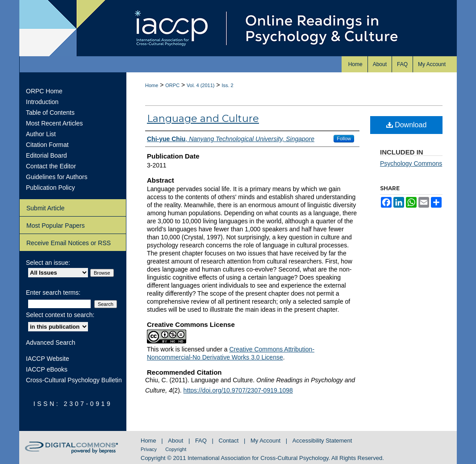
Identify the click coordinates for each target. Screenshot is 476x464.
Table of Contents (50, 113)
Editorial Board (46, 155)
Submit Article (46, 208)
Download (407, 125)
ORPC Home (44, 91)
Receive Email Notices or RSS (69, 243)
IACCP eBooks (47, 369)
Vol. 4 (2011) (200, 85)
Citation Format (47, 145)
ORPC (172, 85)
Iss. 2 (227, 85)
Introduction (42, 102)
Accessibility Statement (322, 441)
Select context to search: (60, 315)
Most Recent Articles (54, 123)
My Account (266, 441)
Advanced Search (51, 343)
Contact (230, 441)
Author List (41, 134)
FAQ (202, 441)
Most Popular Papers (56, 226)
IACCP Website (48, 359)
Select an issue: (48, 263)
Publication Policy (50, 188)
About (176, 441)
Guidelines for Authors (57, 177)
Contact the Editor (51, 166)
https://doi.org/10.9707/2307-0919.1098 (238, 390)
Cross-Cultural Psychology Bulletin (74, 380)
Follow (344, 138)
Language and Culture (203, 119)
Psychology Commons (411, 163)
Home (152, 85)
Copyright (176, 449)
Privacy (149, 449)
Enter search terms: (53, 293)
